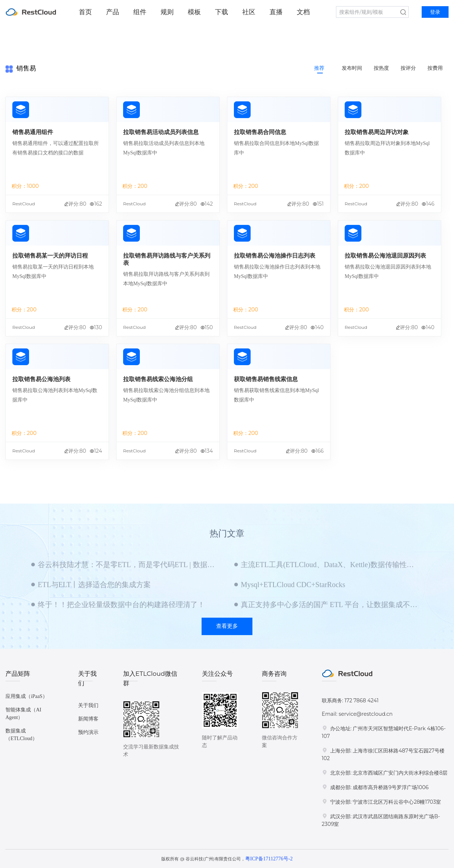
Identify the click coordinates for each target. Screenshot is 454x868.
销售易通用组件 (33, 132)
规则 (167, 12)
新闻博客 (88, 719)
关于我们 (88, 705)
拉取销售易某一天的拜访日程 (50, 256)
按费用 (435, 68)
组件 (140, 12)
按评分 (408, 68)
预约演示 (88, 732)
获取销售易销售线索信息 (266, 379)
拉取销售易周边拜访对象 (377, 132)
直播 (276, 12)
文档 (303, 12)
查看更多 (227, 626)
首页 (85, 12)
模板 (194, 12)
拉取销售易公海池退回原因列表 (385, 256)
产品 (113, 12)
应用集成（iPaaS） (27, 696)
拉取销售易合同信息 (260, 132)
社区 (249, 12)
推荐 (319, 68)
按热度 (381, 68)
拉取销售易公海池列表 (41, 379)
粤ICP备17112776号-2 (269, 859)
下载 (222, 12)
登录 (435, 12)
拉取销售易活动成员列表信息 (161, 132)
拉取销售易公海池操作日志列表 (275, 256)
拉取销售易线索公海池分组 (158, 379)
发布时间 (352, 68)
